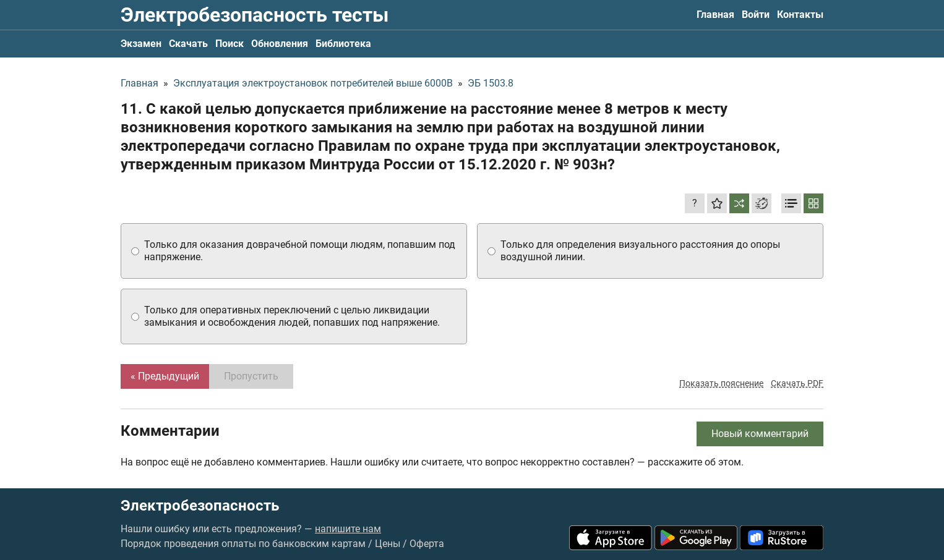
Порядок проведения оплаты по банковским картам (243, 544)
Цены (388, 544)
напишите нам (348, 529)
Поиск (230, 44)
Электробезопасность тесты (255, 15)
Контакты (800, 15)
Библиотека (343, 44)
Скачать (188, 44)
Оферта (427, 544)
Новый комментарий (760, 434)
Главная (715, 15)
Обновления (280, 44)
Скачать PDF (797, 383)
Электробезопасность (200, 506)
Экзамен (141, 44)
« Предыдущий (165, 376)
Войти (756, 15)
